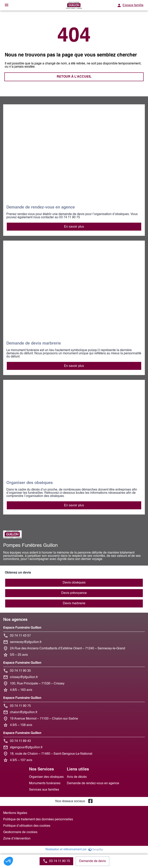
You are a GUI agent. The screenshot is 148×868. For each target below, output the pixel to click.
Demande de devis (92, 861)
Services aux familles (44, 790)
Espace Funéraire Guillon (22, 628)
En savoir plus (74, 227)
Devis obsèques (74, 583)
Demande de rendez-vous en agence (93, 783)
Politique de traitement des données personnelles (38, 820)
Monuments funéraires (45, 783)
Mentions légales (15, 813)
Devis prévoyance (74, 593)
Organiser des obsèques (46, 777)
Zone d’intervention (17, 839)
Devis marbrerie (74, 603)
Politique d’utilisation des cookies (27, 826)
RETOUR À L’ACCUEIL (74, 77)
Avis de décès (77, 777)
